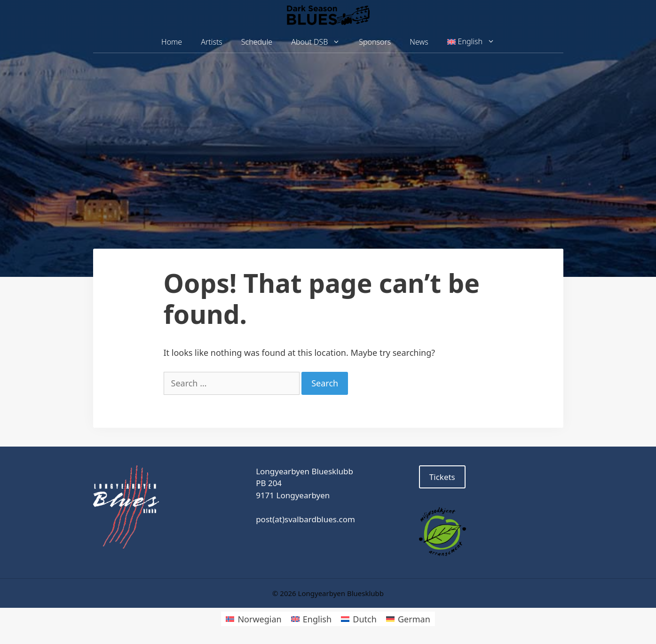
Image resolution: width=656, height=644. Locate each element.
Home (172, 42)
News (419, 42)
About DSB (320, 42)
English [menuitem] (317, 619)
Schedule (257, 42)
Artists (212, 42)
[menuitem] (471, 42)
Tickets (442, 477)
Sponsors (375, 42)
